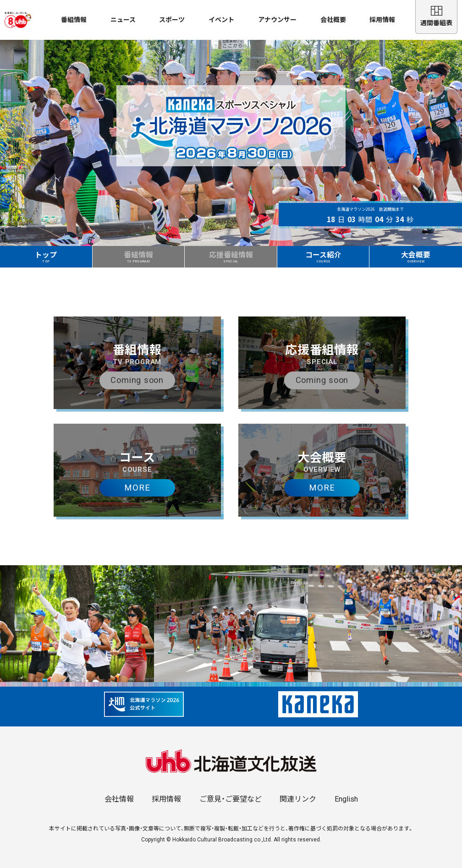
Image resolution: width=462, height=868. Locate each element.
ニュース (123, 20)
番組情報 (74, 20)
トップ (46, 256)
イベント (221, 20)
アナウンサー (277, 20)
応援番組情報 (231, 256)
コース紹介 (323, 256)
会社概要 (333, 20)
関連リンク (298, 799)
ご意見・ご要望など (231, 799)
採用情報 (382, 20)
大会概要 (416, 256)
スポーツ (172, 20)
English (346, 799)
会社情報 (119, 799)
